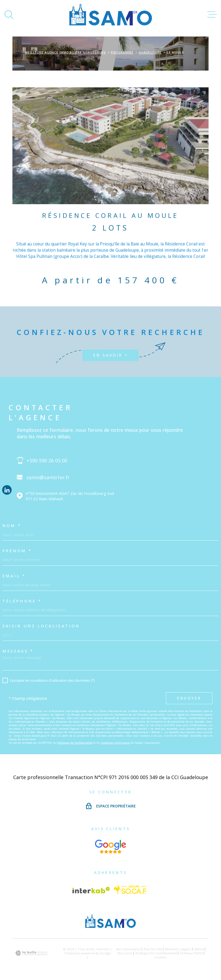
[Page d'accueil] (111, 14)
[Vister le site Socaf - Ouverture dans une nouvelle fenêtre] (130, 890)
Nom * (12, 526)
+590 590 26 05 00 (47, 460)
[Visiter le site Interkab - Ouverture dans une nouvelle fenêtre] (91, 890)
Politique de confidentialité (156, 953)
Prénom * (17, 551)
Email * (14, 576)
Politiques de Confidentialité (75, 743)
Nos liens (125, 953)
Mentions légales (178, 949)
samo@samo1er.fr (48, 477)
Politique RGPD (191, 953)
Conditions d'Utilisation (115, 743)
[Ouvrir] (9, 15)
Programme (122, 52)
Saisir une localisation (41, 626)
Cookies (160, 957)
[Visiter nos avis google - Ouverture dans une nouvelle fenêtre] (111, 847)
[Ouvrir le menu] (212, 15)
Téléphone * (22, 601)
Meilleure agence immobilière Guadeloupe (65, 52)
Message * (18, 651)
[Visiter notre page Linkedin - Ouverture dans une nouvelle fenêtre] (7, 490)
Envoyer (189, 698)
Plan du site (153, 949)
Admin (199, 949)
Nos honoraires (128, 949)
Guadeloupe (150, 52)
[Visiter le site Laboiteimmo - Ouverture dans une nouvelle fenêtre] (31, 953)
